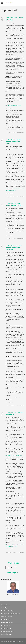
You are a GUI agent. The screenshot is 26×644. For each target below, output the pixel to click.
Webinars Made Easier (6, 628)
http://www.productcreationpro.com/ (14, 455)
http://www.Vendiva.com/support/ (13, 105)
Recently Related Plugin (7, 625)
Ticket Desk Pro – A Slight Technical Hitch (14, 204)
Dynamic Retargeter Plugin (7, 622)
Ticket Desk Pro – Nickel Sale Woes (15, 19)
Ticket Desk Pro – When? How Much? (15, 413)
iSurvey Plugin (4, 608)
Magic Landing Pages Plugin (8, 611)
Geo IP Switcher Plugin (6, 634)
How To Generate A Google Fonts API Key (11, 614)
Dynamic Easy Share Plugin (7, 631)
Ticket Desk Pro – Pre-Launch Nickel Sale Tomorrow (14, 247)
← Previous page (13, 563)
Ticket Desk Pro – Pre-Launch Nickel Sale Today (14, 141)
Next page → (12, 572)
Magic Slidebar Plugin (6, 620)
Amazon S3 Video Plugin (7, 617)
